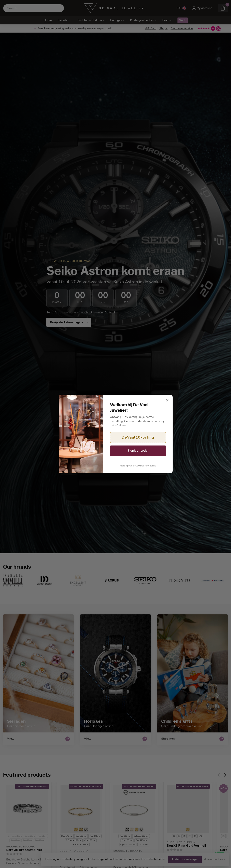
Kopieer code (138, 451)
